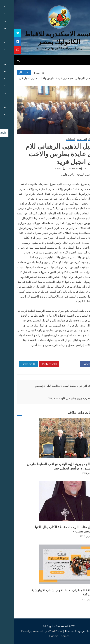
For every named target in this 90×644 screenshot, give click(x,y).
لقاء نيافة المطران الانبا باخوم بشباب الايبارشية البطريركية (51, 592)
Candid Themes (45, 636)
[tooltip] (4, 33)
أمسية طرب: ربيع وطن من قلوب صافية (60, 398)
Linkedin (14, 364)
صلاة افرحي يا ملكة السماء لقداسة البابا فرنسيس (50, 386)
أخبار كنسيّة (79, 139)
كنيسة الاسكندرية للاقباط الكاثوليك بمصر (45, 38)
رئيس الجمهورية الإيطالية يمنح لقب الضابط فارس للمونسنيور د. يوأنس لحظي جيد (49, 466)
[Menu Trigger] (81, 8)
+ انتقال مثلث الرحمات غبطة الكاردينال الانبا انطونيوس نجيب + (53, 529)
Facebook (76, 364)
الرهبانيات (57, 139)
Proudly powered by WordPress (28, 631)
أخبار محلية (68, 139)
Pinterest (35, 364)
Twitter (55, 364)
